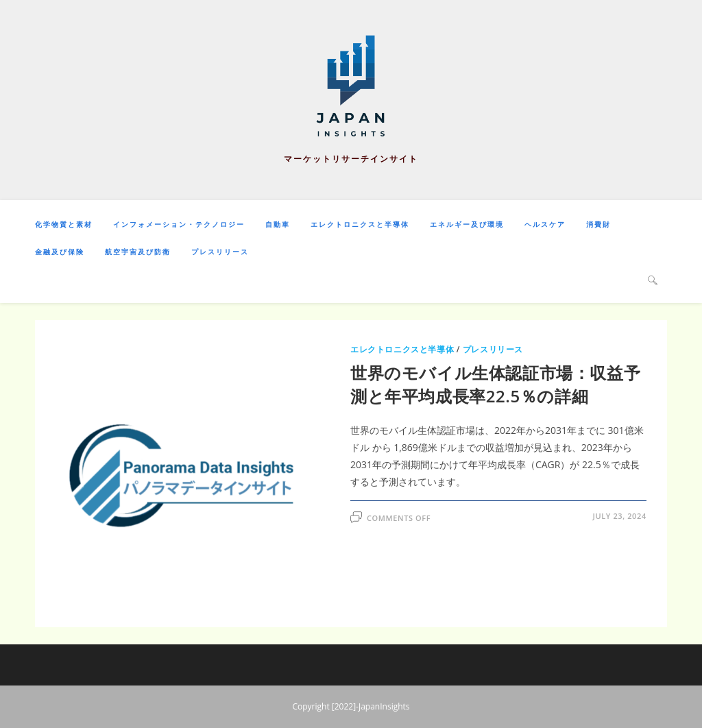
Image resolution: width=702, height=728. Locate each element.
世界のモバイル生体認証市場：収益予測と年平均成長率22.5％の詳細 (495, 384)
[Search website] (653, 280)
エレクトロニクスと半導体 (402, 349)
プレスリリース (493, 349)
